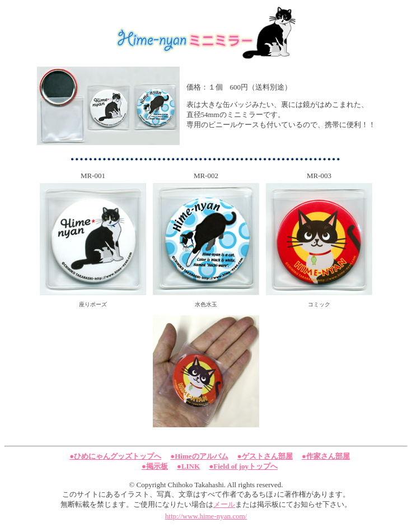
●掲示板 (155, 466)
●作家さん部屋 (326, 456)
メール (224, 504)
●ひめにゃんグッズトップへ (115, 456)
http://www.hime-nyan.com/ (206, 516)
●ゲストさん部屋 (265, 456)
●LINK (188, 466)
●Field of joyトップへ (243, 466)
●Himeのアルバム (199, 456)
